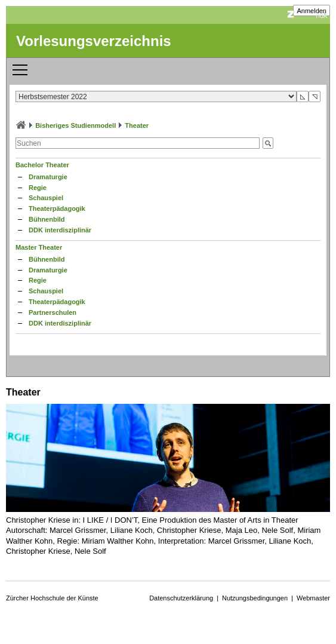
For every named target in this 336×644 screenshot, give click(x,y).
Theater (137, 125)
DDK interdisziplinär (60, 230)
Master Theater (39, 247)
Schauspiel (46, 198)
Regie (38, 188)
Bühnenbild (47, 219)
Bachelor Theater (42, 165)
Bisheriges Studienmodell (75, 125)
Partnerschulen (53, 312)
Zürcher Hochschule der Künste (52, 598)
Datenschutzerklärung (181, 598)
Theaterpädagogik (57, 208)
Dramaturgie (48, 177)
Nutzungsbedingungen (255, 598)
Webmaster (313, 598)
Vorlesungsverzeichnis (94, 41)
